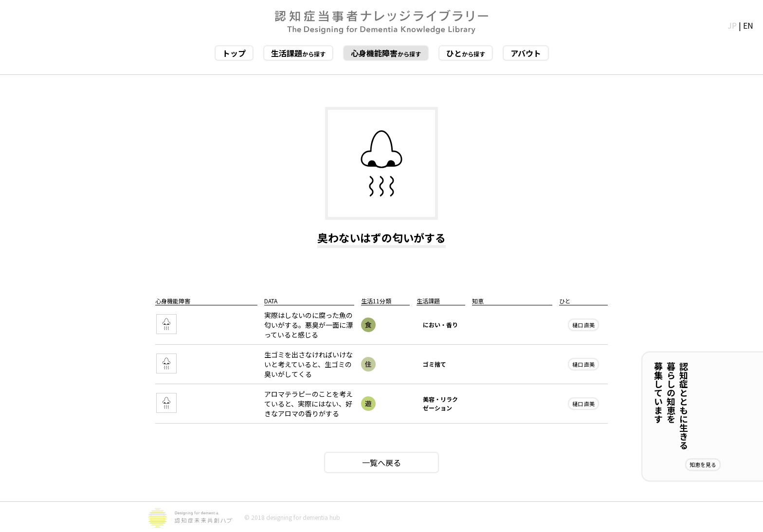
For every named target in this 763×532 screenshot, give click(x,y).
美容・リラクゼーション (440, 403)
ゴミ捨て (435, 364)
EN (748, 25)
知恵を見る (735, 464)
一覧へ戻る (381, 462)
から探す (298, 53)
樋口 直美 (583, 325)
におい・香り (440, 325)
